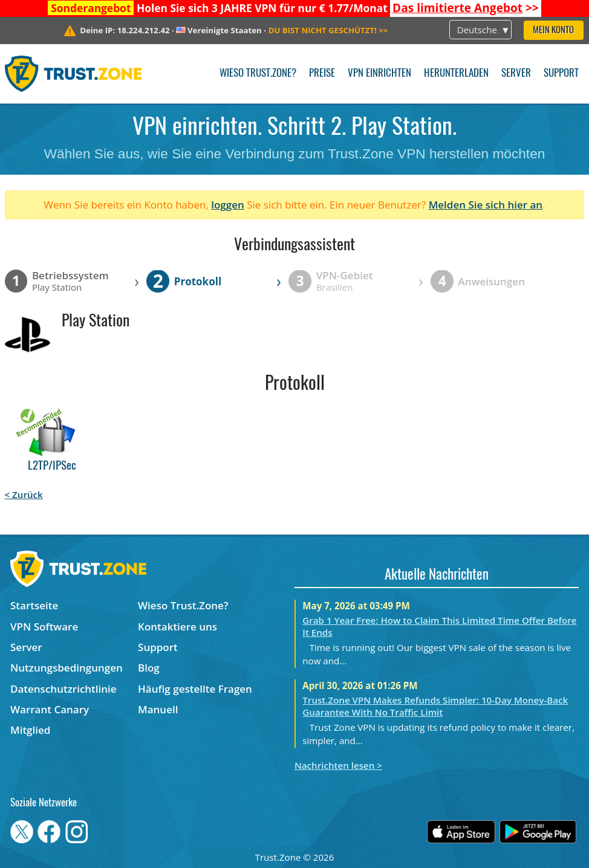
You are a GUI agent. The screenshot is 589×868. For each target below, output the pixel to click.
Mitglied (30, 730)
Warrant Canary (50, 709)
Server (516, 73)
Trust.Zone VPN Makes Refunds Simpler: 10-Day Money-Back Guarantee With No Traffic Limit (435, 706)
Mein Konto (553, 31)
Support (561, 73)
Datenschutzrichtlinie (63, 689)
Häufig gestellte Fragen (195, 689)
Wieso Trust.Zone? (258, 73)
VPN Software (44, 627)
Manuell (158, 709)
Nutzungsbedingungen (67, 668)
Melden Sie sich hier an (486, 205)
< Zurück (24, 494)
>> (466, 8)
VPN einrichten (379, 73)
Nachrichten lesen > (338, 765)
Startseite (34, 605)
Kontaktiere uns (177, 627)
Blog (149, 668)
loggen (228, 205)
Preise (322, 73)
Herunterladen (456, 73)
